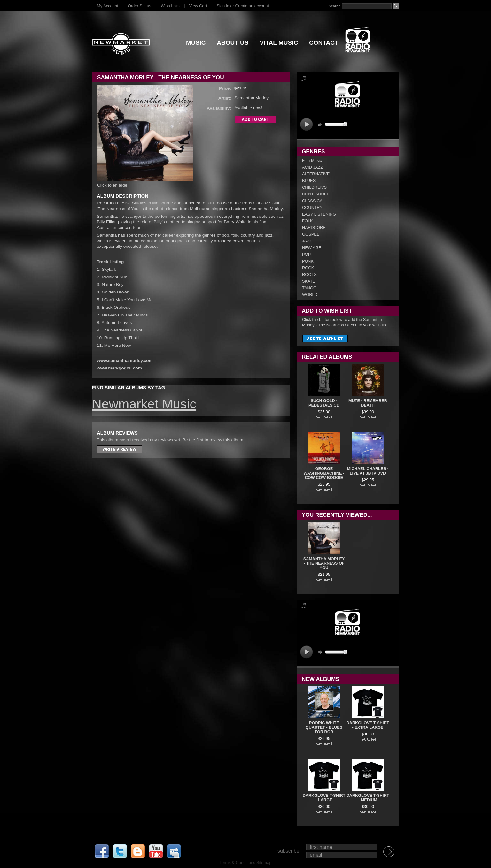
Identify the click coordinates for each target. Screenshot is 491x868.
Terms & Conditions (238, 862)
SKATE (309, 281)
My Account (108, 6)
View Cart (198, 6)
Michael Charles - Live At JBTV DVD (368, 471)
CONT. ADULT (315, 194)
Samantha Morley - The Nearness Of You (324, 563)
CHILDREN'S (314, 187)
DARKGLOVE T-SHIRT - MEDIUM (368, 798)
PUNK (308, 261)
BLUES (309, 181)
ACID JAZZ (312, 167)
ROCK (308, 268)
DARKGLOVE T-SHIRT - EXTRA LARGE (368, 725)
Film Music (312, 160)
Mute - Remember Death (368, 403)
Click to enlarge (112, 185)
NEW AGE (312, 248)
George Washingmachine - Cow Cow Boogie (324, 473)
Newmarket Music (144, 404)
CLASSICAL (313, 201)
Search (335, 6)
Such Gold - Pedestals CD (324, 403)
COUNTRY (312, 207)
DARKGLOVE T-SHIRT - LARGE (324, 798)
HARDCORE (314, 228)
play (306, 124)
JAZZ (307, 241)
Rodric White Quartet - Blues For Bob (324, 727)
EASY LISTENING (319, 214)
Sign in (223, 6)
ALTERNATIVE (316, 174)
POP (306, 254)
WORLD (310, 295)
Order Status (140, 6)
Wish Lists (170, 6)
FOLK (308, 221)
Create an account (252, 6)
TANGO (309, 288)
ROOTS (309, 274)
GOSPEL (311, 234)
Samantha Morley (251, 98)
